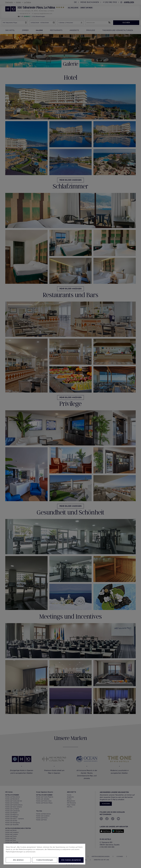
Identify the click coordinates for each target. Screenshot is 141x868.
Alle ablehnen (18, 860)
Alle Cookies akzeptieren (71, 860)
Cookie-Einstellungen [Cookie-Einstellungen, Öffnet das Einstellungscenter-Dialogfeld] (45, 860)
